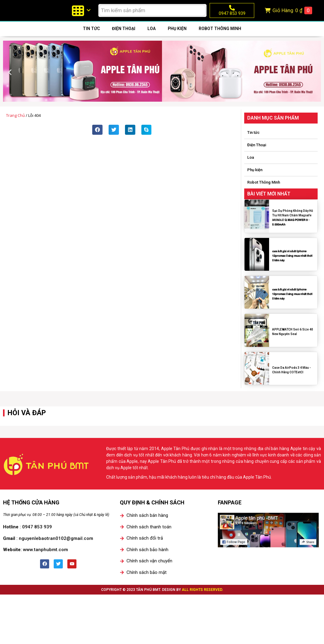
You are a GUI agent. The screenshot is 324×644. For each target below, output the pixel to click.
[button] (10, 79)
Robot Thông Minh (220, 36)
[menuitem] (81, 14)
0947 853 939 (232, 17)
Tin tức (91, 36)
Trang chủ (15, 122)
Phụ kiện (177, 36)
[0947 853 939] (232, 11)
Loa (152, 36)
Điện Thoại (124, 36)
